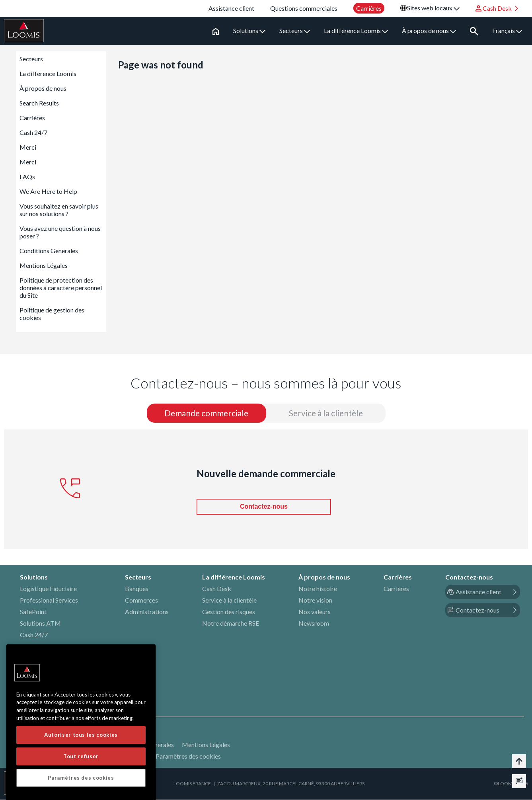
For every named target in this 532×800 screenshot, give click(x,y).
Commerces (141, 600)
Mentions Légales (44, 265)
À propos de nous (429, 30)
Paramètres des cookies (188, 756)
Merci (28, 147)
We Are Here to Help (48, 191)
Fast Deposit (37, 647)
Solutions (249, 30)
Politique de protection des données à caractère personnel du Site (61, 288)
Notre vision (315, 600)
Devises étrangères (46, 670)
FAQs (27, 177)
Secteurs (295, 30)
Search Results (39, 103)
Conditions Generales (49, 251)
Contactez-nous (264, 507)
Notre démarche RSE (231, 623)
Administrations (147, 612)
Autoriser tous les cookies (81, 786)
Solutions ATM (40, 623)
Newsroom (314, 623)
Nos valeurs (315, 612)
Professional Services (49, 600)
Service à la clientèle (229, 600)
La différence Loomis (356, 30)
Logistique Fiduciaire (48, 589)
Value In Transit (41, 658)
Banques (137, 589)
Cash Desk (217, 589)
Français (507, 30)
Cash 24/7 (33, 132)
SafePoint (33, 612)
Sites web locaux (433, 8)
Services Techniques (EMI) (56, 681)
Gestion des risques (229, 612)
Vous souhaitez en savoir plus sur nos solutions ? (59, 210)
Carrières (32, 118)
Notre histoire (318, 589)
